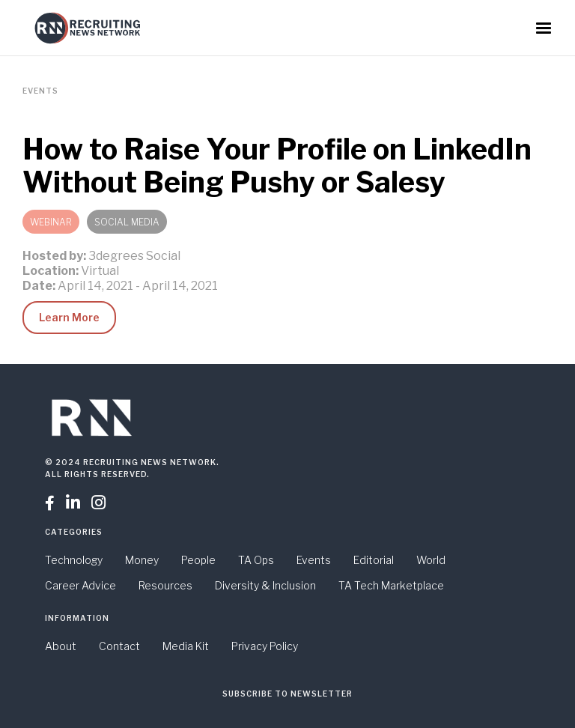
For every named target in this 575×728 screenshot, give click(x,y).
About (61, 646)
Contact (119, 646)
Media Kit (186, 646)
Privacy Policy (265, 646)
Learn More (69, 317)
